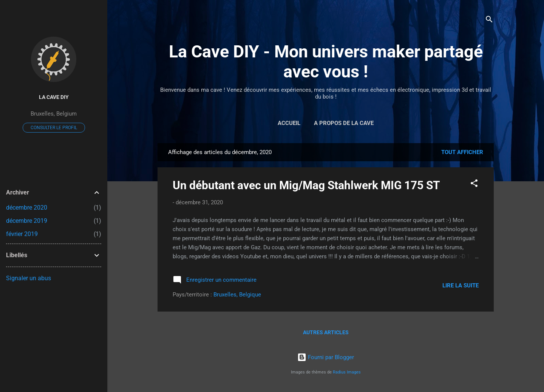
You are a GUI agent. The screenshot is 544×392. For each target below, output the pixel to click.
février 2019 (22, 234)
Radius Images (347, 372)
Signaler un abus (29, 278)
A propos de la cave (344, 123)
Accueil (289, 123)
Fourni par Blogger (326, 357)
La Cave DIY (54, 97)
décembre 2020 (27, 208)
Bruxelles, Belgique (237, 295)
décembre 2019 (27, 221)
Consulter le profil (54, 128)
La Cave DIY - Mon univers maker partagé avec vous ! (326, 62)
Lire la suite (461, 286)
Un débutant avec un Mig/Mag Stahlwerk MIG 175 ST (306, 185)
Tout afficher (462, 152)
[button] (474, 184)
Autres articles (326, 332)
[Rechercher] (489, 21)
